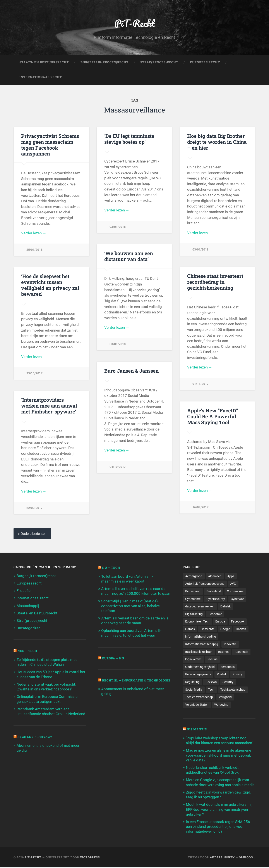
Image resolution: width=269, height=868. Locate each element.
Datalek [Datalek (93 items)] (225, 607)
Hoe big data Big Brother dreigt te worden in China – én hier (217, 142)
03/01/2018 (118, 227)
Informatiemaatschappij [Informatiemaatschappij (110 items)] (202, 645)
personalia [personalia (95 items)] (228, 667)
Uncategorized (29, 628)
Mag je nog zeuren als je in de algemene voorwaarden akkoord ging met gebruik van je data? (218, 756)
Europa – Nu (113, 659)
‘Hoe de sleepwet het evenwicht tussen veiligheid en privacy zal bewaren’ (50, 285)
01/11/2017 (200, 384)
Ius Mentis (197, 730)
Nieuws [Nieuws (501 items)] (212, 660)
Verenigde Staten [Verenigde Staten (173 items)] (197, 705)
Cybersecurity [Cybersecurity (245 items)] (216, 599)
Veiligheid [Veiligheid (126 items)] (225, 697)
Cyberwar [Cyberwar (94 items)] (237, 599)
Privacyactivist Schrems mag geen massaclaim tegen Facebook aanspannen (50, 145)
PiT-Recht (134, 23)
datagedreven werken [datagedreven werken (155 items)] (200, 607)
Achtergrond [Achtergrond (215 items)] (194, 576)
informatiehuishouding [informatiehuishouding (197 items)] (201, 637)
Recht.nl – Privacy (35, 737)
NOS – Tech (27, 651)
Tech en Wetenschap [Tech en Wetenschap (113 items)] (199, 697)
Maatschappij (28, 606)
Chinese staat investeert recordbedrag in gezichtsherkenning (215, 282)
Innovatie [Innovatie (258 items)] (230, 645)
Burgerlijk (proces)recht (36, 576)
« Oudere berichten (32, 534)
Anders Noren (222, 858)
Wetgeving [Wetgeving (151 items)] (221, 705)
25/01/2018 (34, 250)
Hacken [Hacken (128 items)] (241, 629)
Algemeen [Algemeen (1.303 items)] (215, 576)
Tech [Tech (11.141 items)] (211, 690)
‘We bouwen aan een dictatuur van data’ (129, 256)
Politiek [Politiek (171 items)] (222, 675)
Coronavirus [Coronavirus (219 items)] (235, 591)
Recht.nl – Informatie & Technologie (122, 682)
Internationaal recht (33, 598)
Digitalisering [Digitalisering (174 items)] (194, 614)
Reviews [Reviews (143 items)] (211, 682)
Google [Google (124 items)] (225, 629)
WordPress (90, 858)
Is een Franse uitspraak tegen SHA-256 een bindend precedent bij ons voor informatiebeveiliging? (218, 827)
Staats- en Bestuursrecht (44, 62)
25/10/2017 (34, 374)
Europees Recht (205, 62)
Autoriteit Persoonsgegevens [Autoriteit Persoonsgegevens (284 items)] (205, 584)
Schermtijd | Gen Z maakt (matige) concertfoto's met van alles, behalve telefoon (130, 606)
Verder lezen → (34, 233)
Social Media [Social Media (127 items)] (194, 690)
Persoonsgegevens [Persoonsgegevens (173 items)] (198, 675)
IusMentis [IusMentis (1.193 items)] (241, 652)
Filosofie (24, 591)
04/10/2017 (118, 467)
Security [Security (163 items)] (228, 682)
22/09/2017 (34, 508)
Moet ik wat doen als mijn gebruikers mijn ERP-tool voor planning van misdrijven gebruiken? (220, 810)
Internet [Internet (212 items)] (224, 652)
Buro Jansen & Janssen (131, 371)
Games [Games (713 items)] (190, 629)
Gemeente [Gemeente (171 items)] (208, 629)
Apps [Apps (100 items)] (231, 576)
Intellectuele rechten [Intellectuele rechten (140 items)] (199, 652)
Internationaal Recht (41, 77)
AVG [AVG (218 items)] (233, 584)
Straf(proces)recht (32, 621)
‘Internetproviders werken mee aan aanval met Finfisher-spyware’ (49, 406)
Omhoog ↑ (247, 858)
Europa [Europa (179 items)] (220, 622)
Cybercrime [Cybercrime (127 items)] (193, 599)
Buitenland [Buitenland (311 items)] (214, 591)
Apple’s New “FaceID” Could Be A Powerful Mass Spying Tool (213, 416)
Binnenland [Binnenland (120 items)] (193, 591)
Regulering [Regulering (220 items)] (192, 682)
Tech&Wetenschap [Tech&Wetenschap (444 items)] (233, 690)
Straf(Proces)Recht (159, 62)
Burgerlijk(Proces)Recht (105, 62)
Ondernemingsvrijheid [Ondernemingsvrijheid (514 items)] (200, 667)
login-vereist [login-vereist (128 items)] (193, 660)
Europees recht (29, 583)
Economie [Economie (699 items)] (215, 614)
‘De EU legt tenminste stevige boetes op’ (129, 139)
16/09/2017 (200, 507)
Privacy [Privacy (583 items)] (238, 675)
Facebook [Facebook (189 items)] (238, 622)
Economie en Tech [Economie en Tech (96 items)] (197, 622)
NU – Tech (111, 568)
